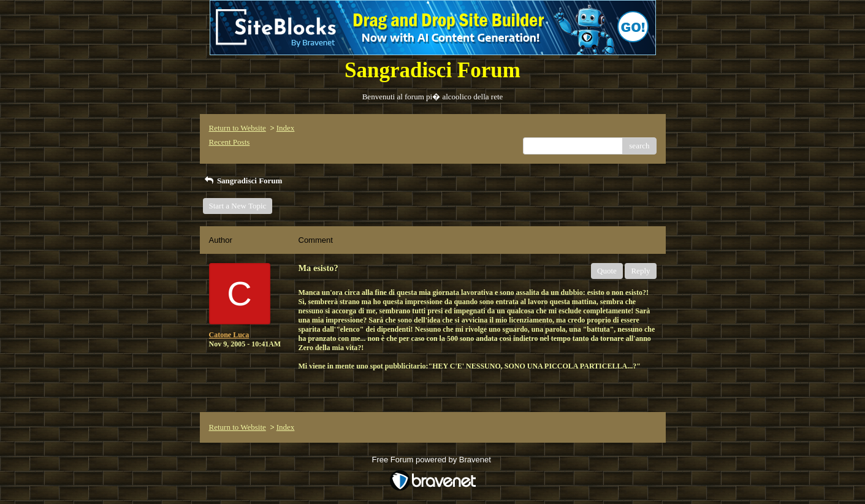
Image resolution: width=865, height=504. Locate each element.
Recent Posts (230, 142)
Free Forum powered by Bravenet (433, 460)
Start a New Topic (238, 206)
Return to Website (238, 128)
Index (286, 128)
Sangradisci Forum (243, 181)
